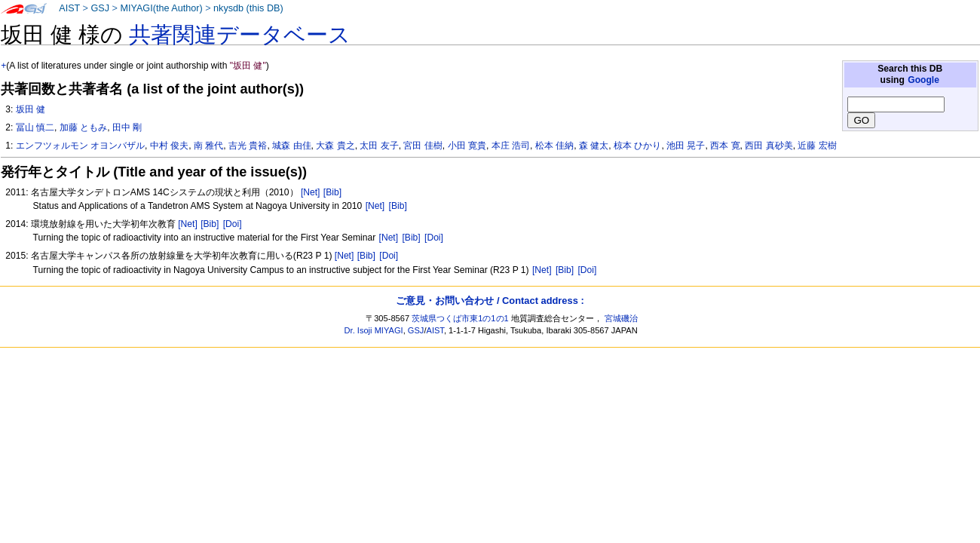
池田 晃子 (686, 146)
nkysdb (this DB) (248, 8)
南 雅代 (208, 146)
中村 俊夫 (169, 146)
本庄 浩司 (511, 146)
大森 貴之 (335, 146)
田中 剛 (127, 127)
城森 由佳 (291, 146)
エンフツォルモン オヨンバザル (80, 146)
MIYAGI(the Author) (161, 8)
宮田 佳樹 (423, 146)
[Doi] (233, 224)
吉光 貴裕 (248, 146)
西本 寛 (725, 146)
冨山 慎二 (35, 127)
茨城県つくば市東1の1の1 (460, 318)
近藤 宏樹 (817, 146)
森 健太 (594, 146)
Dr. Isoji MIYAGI (374, 330)
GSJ (100, 8)
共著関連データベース (240, 35)
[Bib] (332, 192)
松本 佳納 (554, 146)
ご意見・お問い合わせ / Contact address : (490, 301)
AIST (69, 8)
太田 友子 (379, 146)
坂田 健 (31, 109)
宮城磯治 (621, 318)
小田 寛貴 (467, 146)
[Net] (311, 192)
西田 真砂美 (769, 146)
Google (923, 80)
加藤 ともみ (83, 127)
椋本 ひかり (637, 146)
